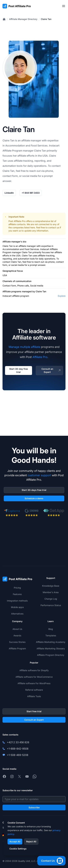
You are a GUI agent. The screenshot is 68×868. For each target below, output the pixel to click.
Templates (51, 635)
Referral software (34, 690)
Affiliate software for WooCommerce (34, 677)
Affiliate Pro (40, 357)
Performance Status (51, 605)
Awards (17, 635)
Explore (62, 296)
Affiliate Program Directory (51, 655)
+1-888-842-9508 (18, 749)
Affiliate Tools (34, 696)
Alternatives (17, 614)
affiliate (26, 140)
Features (17, 594)
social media (18, 265)
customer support (39, 475)
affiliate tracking (23, 161)
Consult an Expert (51, 370)
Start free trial (34, 711)
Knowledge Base (51, 586)
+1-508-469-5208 (18, 755)
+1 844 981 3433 (31, 193)
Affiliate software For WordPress (34, 683)
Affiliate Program (12, 151)
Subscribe (34, 807)
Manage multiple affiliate (24, 347)
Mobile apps (17, 607)
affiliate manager (27, 246)
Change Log (51, 599)
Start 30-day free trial (19, 370)
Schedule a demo (34, 498)
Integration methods (17, 601)
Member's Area (51, 592)
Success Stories (17, 642)
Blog (51, 629)
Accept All (15, 841)
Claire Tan (46, 19)
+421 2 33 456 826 (18, 742)
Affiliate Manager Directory (23, 19)
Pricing (17, 588)
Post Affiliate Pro (17, 221)
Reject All (31, 841)
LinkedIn (9, 193)
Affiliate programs (12, 291)
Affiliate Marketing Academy (51, 642)
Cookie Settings (18, 849)
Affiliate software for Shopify (34, 670)
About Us (17, 629)
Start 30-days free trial (34, 490)
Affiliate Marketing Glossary (51, 648)
